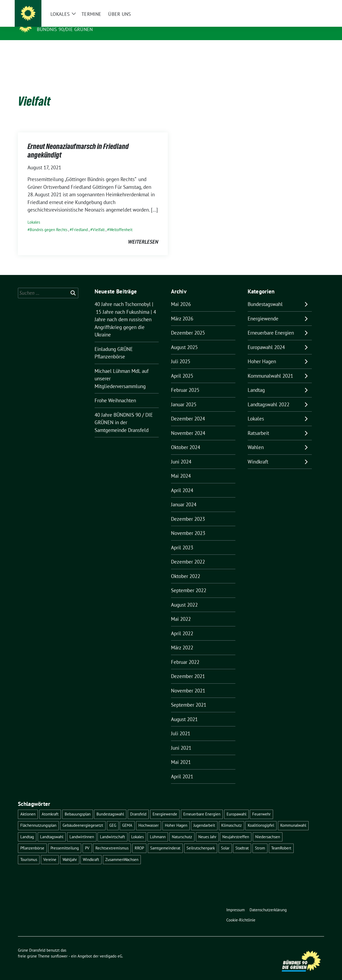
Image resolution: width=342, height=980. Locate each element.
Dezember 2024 (188, 410)
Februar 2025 (185, 382)
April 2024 (182, 482)
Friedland (80, 221)
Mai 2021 (181, 754)
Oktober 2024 (186, 439)
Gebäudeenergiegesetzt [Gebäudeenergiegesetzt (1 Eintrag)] (83, 817)
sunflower (59, 948)
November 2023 (188, 525)
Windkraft (258, 453)
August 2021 (184, 711)
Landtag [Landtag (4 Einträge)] (27, 828)
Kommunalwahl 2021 (270, 367)
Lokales (34, 214)
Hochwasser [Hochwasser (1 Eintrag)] (149, 817)
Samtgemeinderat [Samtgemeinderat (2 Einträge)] (165, 840)
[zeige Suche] (315, 5)
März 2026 (182, 310)
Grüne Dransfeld (62, 22)
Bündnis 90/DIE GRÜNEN (65, 29)
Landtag (256, 382)
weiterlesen (143, 233)
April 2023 (182, 539)
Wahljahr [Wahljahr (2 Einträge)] (70, 851)
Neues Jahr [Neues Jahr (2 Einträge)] (207, 828)
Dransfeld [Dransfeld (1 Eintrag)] (138, 806)
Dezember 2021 (188, 668)
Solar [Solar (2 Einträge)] (225, 840)
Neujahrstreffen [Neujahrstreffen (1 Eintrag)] (236, 828)
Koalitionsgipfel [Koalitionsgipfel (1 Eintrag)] (261, 817)
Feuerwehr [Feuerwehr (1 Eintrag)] (261, 806)
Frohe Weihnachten (115, 392)
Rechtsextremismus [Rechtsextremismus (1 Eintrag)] (112, 840)
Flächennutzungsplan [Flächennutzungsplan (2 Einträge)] (38, 817)
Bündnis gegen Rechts (48, 221)
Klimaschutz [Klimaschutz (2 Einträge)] (232, 817)
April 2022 (182, 625)
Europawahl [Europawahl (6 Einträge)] (236, 806)
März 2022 (182, 639)
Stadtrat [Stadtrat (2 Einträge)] (242, 840)
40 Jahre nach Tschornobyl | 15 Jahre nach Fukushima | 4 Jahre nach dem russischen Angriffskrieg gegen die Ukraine (125, 311)
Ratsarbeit (258, 425)
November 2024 (188, 425)
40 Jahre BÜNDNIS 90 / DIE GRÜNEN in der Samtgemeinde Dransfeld (124, 414)
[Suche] (307, 5)
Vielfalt (99, 221)
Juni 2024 (181, 453)
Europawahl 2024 (266, 339)
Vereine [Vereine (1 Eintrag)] (50, 851)
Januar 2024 (184, 496)
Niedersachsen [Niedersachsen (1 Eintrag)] (268, 828)
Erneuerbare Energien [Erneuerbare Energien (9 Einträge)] (202, 806)
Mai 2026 (181, 296)
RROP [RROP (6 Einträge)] (139, 840)
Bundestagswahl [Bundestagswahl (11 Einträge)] (110, 806)
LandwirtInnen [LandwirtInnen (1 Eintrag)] (82, 828)
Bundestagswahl (265, 296)
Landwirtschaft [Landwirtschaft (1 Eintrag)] (112, 828)
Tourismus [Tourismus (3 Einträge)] (29, 851)
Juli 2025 (181, 353)
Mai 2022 (181, 611)
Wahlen (256, 439)
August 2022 (184, 596)
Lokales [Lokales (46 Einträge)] (137, 828)
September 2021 (189, 696)
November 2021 (188, 682)
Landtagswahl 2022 (269, 396)
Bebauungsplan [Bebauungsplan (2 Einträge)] (78, 806)
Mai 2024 (181, 468)
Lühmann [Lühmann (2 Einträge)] (158, 828)
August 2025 (184, 339)
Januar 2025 (184, 396)
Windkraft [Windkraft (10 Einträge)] (91, 851)
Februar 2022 (185, 654)
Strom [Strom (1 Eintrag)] (260, 840)
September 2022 (189, 582)
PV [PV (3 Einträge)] (87, 840)
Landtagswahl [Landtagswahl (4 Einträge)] (52, 828)
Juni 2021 (181, 740)
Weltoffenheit (121, 221)
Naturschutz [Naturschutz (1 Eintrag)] (182, 828)
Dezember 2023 (188, 511)
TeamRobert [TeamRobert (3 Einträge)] (281, 840)
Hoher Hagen (262, 353)
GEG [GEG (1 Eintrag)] (113, 817)
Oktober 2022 (186, 568)
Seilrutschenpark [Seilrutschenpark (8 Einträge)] (201, 840)
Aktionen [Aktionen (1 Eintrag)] (28, 806)
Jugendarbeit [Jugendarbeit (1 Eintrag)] (204, 817)
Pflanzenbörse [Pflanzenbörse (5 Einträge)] (32, 840)
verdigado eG (111, 948)
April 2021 (182, 768)
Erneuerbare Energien (271, 324)
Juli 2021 (181, 725)
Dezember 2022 (188, 553)
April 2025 (182, 367)
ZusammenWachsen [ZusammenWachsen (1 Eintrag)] (122, 851)
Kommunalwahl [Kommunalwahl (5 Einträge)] (293, 817)
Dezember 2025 (188, 324)
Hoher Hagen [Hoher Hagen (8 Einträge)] (176, 817)
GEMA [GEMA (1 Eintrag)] (127, 817)
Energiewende (263, 310)
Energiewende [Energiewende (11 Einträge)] (165, 806)
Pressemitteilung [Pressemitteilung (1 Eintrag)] (65, 840)
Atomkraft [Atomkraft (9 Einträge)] (50, 806)
